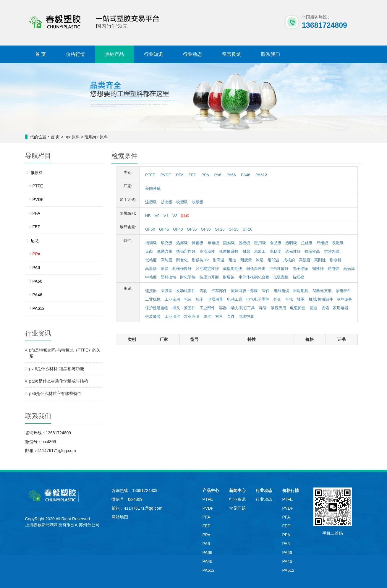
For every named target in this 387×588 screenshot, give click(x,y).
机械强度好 (182, 269)
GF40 (178, 229)
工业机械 (153, 299)
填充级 (167, 243)
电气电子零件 (258, 299)
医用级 (260, 243)
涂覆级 (198, 243)
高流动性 (207, 251)
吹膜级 (198, 202)
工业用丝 (172, 316)
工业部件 (207, 308)
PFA (180, 175)
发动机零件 (186, 291)
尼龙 (35, 241)
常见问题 (237, 508)
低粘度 (151, 260)
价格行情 (75, 54)
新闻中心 (237, 490)
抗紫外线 (332, 251)
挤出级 (167, 202)
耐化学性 (188, 277)
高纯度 (167, 260)
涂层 (260, 260)
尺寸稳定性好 (207, 269)
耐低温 (273, 260)
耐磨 (246, 251)
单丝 (207, 316)
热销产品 (114, 54)
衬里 (219, 316)
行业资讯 (237, 499)
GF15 (233, 229)
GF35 (192, 229)
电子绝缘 (300, 269)
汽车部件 (219, 291)
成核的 (289, 260)
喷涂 (165, 269)
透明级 (291, 243)
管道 (313, 308)
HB (148, 216)
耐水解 (336, 260)
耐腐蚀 (229, 277)
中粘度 (151, 277)
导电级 (213, 243)
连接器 (151, 291)
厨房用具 (301, 291)
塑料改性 (169, 277)
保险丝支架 (322, 291)
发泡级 (338, 243)
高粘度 (275, 251)
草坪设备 (344, 299)
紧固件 (190, 308)
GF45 (164, 229)
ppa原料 (72, 137)
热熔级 (182, 243)
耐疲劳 (246, 260)
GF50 (150, 229)
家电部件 (344, 291)
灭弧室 (167, 291)
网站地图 (120, 517)
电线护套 (246, 316)
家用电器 (341, 308)
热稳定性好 (186, 251)
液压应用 (278, 308)
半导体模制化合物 (254, 277)
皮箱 (325, 308)
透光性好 (293, 251)
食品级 (276, 243)
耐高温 (219, 260)
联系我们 (271, 54)
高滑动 (151, 269)
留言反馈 (231, 54)
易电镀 (333, 269)
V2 (175, 216)
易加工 (260, 251)
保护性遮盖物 (157, 308)
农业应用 (192, 316)
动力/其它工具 (243, 308)
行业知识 (153, 54)
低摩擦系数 (229, 251)
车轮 (289, 299)
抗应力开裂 (209, 277)
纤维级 (322, 243)
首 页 (41, 54)
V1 (166, 216)
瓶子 (200, 299)
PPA (205, 175)
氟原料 (37, 173)
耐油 (232, 260)
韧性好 (318, 269)
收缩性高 (312, 251)
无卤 (149, 251)
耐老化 (182, 260)
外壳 (277, 299)
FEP (192, 175)
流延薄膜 (239, 291)
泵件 (231, 316)
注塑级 (151, 202)
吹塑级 (182, 202)
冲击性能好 (279, 269)
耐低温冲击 (256, 269)
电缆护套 (298, 308)
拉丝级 (307, 243)
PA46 (246, 175)
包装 (188, 299)
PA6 (218, 175)
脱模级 (244, 243)
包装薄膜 (153, 316)
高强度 (305, 260)
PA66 (231, 175)
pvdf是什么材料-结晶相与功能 (57, 369)
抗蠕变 (298, 277)
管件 (266, 291)
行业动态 (192, 54)
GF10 (247, 229)
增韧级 (151, 243)
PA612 (261, 175)
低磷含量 (165, 251)
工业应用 (172, 299)
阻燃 (185, 216)
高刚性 (320, 260)
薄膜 (254, 291)
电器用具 (215, 299)
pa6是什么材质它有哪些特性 (55, 393)
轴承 (301, 299)
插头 (176, 308)
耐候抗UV (200, 260)
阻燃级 (229, 243)
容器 (223, 308)
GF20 (220, 229)
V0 (157, 216)
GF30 (206, 229)
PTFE (150, 175)
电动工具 (235, 299)
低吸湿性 (281, 277)
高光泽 (349, 269)
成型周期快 (233, 269)
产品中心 (211, 490)
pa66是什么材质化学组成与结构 (59, 381)
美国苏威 (153, 188)
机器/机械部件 (321, 299)
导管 (263, 308)
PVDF (166, 175)
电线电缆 (281, 291)
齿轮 (203, 291)
